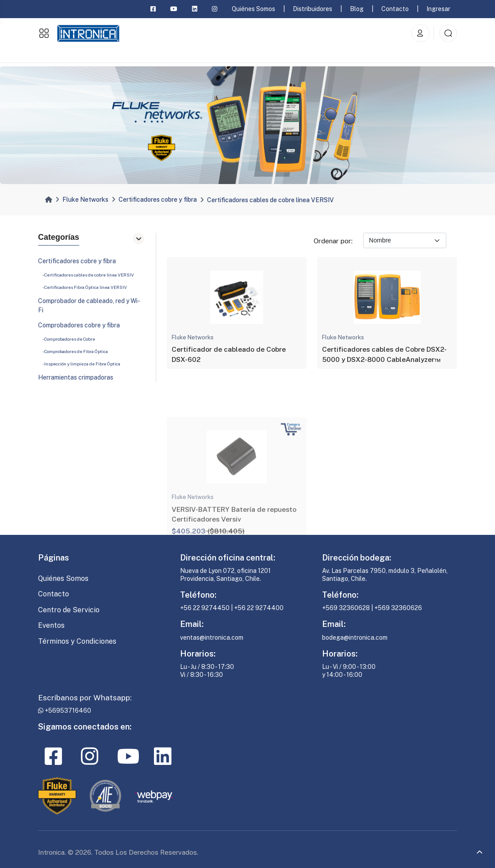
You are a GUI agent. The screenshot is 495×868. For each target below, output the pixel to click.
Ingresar (438, 9)
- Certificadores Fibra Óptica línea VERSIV (85, 290)
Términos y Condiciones (77, 641)
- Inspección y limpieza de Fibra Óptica (81, 366)
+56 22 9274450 (205, 608)
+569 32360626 (398, 608)
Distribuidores (313, 9)
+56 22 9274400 (259, 608)
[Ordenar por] (405, 240)
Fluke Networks (85, 200)
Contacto (395, 9)
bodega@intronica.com (355, 638)
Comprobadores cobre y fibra (79, 328)
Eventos (51, 625)
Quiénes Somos (253, 9)
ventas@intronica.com (212, 638)
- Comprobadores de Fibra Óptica (75, 354)
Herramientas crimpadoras (76, 380)
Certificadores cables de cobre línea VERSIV (271, 200)
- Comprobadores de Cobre (69, 342)
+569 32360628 (346, 608)
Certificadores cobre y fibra (158, 200)
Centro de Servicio (69, 610)
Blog (357, 9)
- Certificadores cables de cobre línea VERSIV (88, 277)
